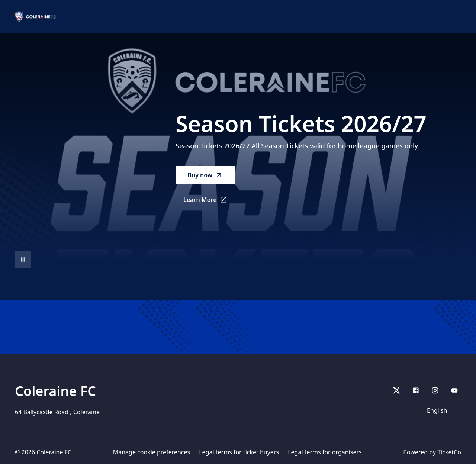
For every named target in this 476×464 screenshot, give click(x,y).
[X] (396, 390)
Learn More (209, 202)
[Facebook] (416, 390)
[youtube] (454, 390)
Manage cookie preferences (152, 452)
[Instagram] (435, 390)
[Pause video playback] (23, 260)
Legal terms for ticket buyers (239, 452)
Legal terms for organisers (325, 452)
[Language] (442, 410)
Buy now (205, 175)
